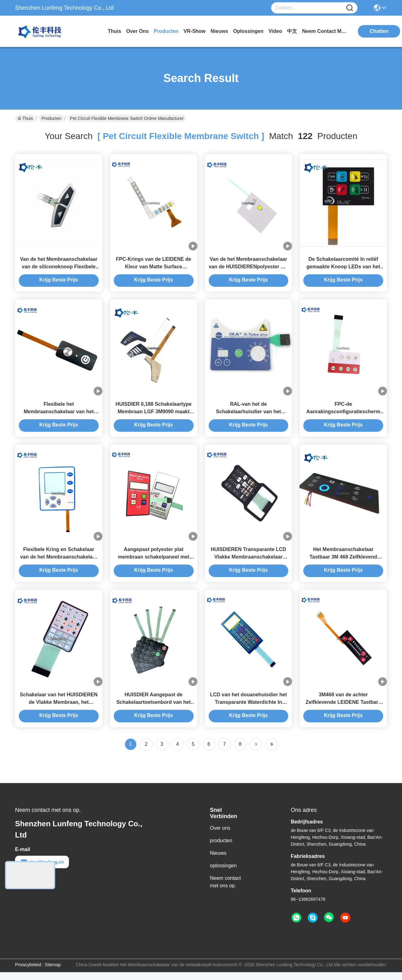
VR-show (195, 31)
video (275, 31)
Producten (51, 118)
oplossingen (248, 31)
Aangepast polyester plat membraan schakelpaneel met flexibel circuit (154, 563)
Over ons (220, 836)
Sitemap (53, 972)
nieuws (219, 31)
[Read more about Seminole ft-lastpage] (272, 752)
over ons (138, 31)
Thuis (115, 31)
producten (166, 31)
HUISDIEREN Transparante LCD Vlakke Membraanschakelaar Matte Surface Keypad (248, 563)
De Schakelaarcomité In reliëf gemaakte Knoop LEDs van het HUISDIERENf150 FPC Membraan (343, 268)
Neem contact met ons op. (225, 890)
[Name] (350, 8)
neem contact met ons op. (326, 31)
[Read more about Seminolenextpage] (256, 752)
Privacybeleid (28, 972)
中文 (292, 31)
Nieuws (218, 861)
